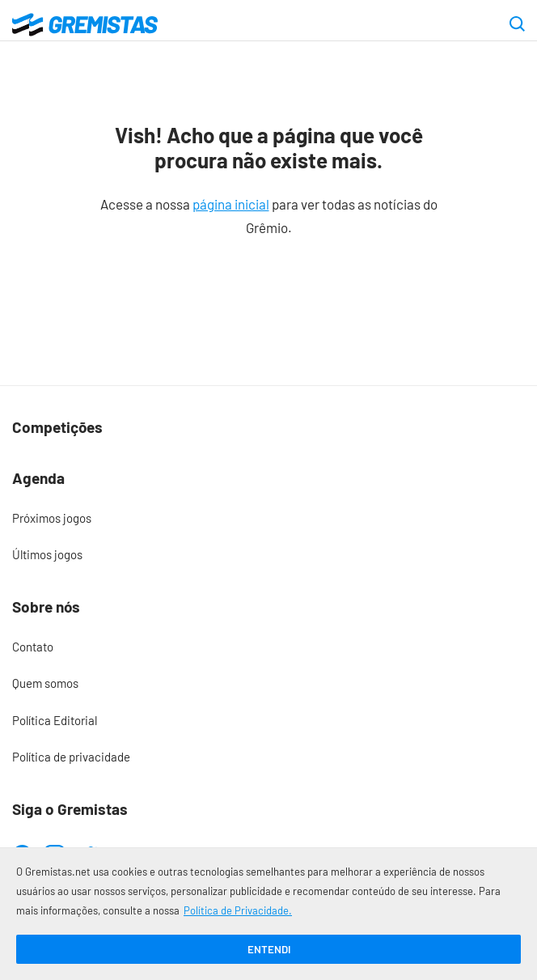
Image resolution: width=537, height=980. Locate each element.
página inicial (231, 204)
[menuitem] (268, 519)
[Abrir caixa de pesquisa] (517, 25)
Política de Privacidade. (238, 910)
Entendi (269, 949)
